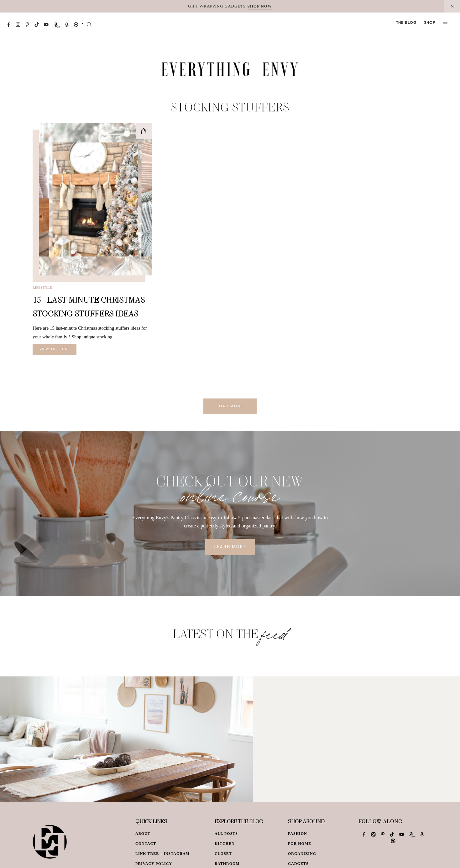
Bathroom (227, 864)
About (143, 834)
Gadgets (298, 864)
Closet (223, 854)
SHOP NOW (260, 6)
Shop (430, 23)
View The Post (55, 349)
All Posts (226, 834)
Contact (146, 844)
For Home (300, 844)
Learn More (230, 547)
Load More (230, 406)
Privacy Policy (154, 864)
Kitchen (225, 844)
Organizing (302, 854)
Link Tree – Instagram (162, 854)
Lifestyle (42, 287)
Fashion (298, 834)
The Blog (406, 23)
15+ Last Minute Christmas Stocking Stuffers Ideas (89, 307)
